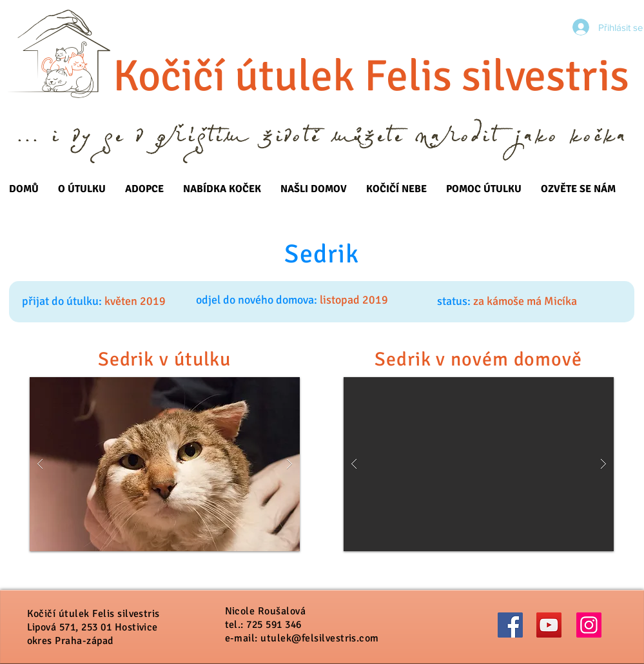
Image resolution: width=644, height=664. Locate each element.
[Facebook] (510, 625)
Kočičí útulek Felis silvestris (371, 76)
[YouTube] (549, 625)
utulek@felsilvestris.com (320, 638)
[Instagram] (589, 625)
